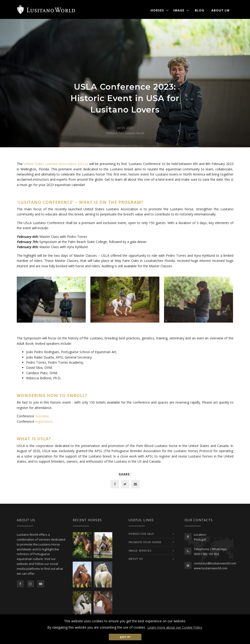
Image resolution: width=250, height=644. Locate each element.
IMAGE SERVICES (140, 551)
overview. (42, 416)
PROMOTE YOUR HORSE (145, 542)
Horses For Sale (141, 534)
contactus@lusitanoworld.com (215, 563)
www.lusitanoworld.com (211, 568)
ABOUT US (136, 559)
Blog (200, 10)
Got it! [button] (125, 637)
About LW (221, 10)
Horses (157, 10)
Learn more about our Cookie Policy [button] (175, 627)
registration (44, 421)
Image (179, 10)
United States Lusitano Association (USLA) (56, 164)
